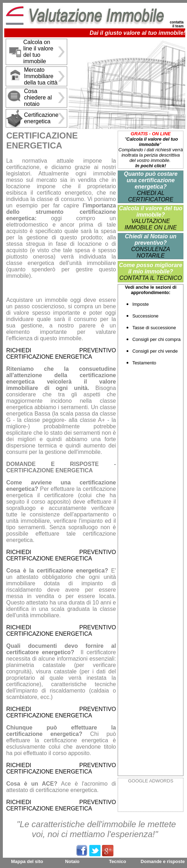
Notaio (72, 861)
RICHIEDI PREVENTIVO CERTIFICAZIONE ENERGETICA (61, 354)
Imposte (140, 304)
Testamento (144, 363)
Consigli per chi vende (155, 351)
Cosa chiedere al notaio (38, 97)
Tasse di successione (154, 328)
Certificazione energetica (41, 118)
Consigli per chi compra (156, 339)
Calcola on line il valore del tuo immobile (38, 52)
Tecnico (117, 861)
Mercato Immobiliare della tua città (41, 76)
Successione (145, 316)
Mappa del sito (27, 861)
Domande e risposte (163, 861)
